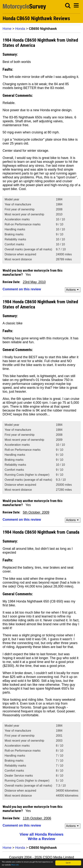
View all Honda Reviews (41, 834)
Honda (20, 29)
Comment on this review (22, 289)
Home (7, 29)
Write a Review (41, 839)
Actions (73, 290)
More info (15, 865)
